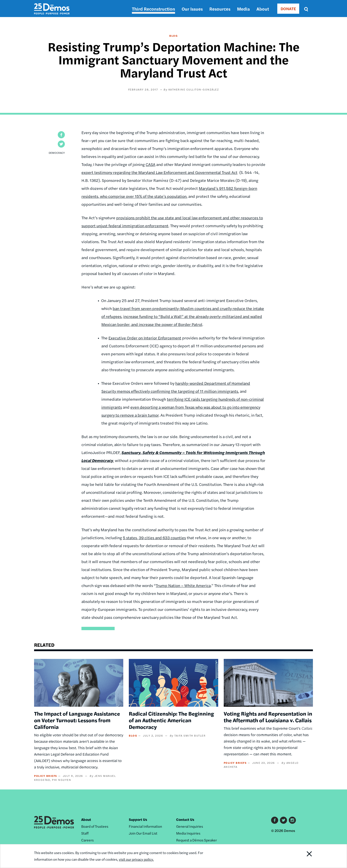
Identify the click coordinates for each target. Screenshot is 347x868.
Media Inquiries (188, 833)
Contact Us (185, 819)
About (263, 9)
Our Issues (192, 9)
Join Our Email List (143, 833)
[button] (61, 135)
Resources (220, 9)
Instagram (292, 820)
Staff (85, 833)
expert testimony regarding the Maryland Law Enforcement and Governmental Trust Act (159, 172)
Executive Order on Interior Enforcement (145, 338)
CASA (150, 164)
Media (243, 9)
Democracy (57, 153)
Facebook (275, 820)
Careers (87, 840)
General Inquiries (190, 826)
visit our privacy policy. (136, 859)
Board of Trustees (95, 826)
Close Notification (304, 856)
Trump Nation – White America (183, 585)
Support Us (138, 819)
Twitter (283, 820)
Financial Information (145, 826)
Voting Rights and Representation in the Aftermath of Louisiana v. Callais (268, 717)
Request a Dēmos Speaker (197, 840)
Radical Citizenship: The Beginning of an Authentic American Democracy (171, 720)
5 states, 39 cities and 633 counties (154, 538)
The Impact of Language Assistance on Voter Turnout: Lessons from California (77, 720)
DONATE (288, 9)
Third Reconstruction (153, 9)
